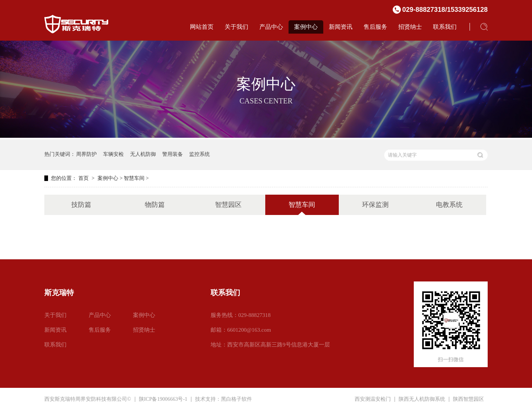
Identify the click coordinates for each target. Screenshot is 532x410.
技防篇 (81, 205)
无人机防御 (143, 154)
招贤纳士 (410, 27)
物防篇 (155, 205)
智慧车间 (134, 178)
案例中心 (306, 27)
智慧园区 (228, 205)
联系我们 (445, 27)
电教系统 (449, 205)
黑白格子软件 (236, 399)
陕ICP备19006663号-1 (163, 399)
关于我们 (236, 27)
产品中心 (271, 27)
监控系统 (199, 154)
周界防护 (86, 154)
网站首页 (202, 27)
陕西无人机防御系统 (422, 399)
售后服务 (375, 27)
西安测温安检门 (373, 399)
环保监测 (375, 205)
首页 (83, 178)
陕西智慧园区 (468, 399)
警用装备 (173, 154)
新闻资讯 (341, 27)
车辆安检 (113, 154)
